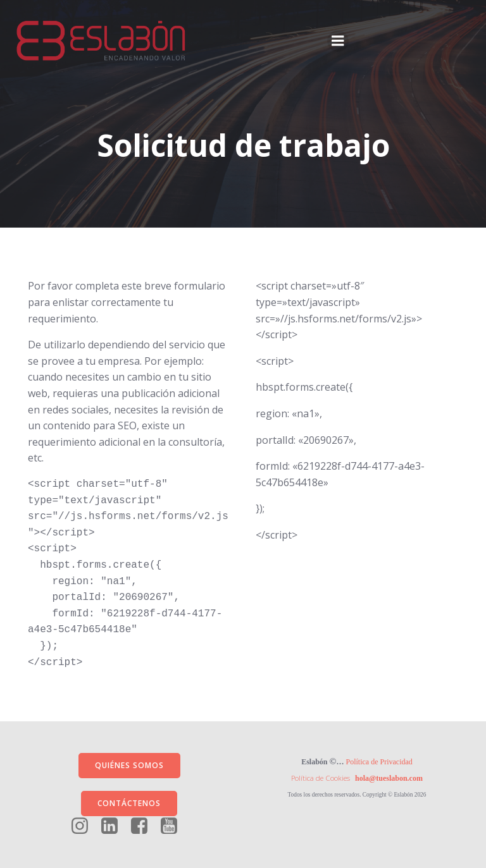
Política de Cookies (321, 778)
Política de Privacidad (379, 762)
